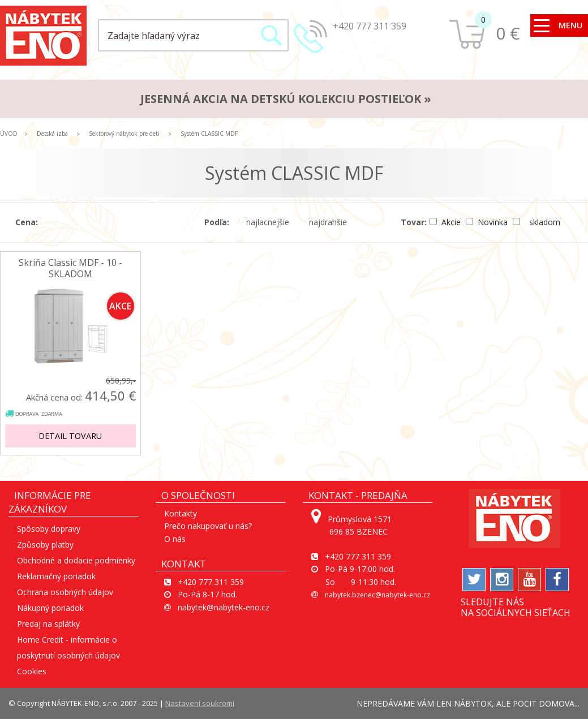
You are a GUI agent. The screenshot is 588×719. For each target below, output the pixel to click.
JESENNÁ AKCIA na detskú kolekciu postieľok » (286, 99)
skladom (537, 222)
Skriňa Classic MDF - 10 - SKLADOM (70, 268)
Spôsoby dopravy (49, 529)
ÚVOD (9, 134)
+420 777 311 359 (370, 26)
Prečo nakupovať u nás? (208, 526)
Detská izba (52, 134)
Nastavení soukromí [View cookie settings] (200, 703)
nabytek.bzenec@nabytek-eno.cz (377, 595)
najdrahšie (325, 222)
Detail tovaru (70, 436)
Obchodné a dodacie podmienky (76, 560)
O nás (175, 539)
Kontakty (181, 513)
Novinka (488, 222)
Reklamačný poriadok (56, 576)
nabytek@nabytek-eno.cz (224, 607)
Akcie (446, 222)
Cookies (32, 671)
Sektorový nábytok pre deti (124, 134)
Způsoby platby (45, 544)
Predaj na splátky (48, 624)
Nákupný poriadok (50, 608)
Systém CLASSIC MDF (209, 134)
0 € (508, 33)
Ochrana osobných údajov (65, 592)
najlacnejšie (265, 222)
